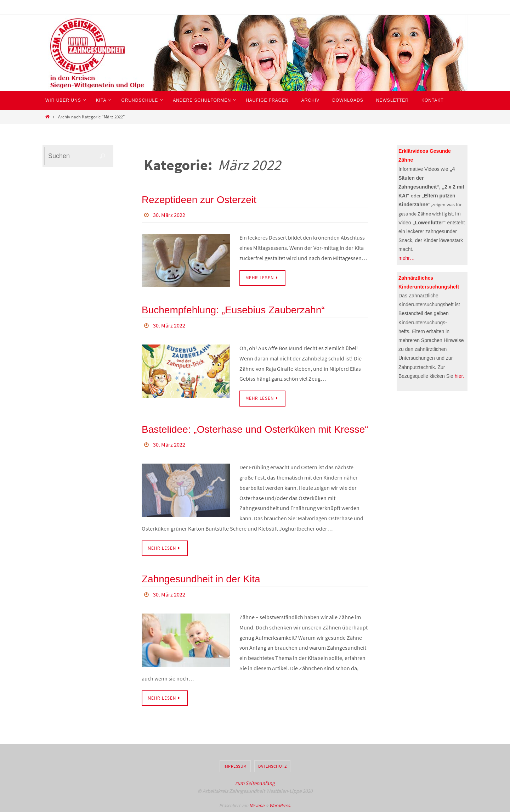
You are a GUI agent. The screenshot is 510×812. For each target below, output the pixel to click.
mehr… (407, 258)
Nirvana (257, 805)
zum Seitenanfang (255, 783)
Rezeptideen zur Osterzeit (199, 200)
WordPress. (280, 805)
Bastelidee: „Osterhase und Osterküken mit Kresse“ (255, 429)
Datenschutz (273, 766)
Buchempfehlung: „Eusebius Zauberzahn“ (233, 310)
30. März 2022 (169, 215)
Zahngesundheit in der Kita (201, 579)
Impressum (235, 766)
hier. (459, 376)
